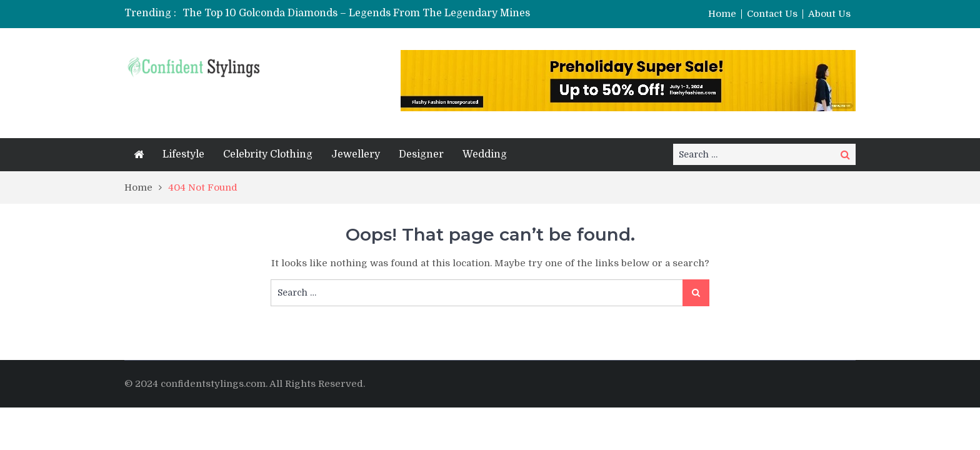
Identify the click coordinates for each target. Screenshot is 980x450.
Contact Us (772, 14)
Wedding (485, 154)
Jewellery (356, 154)
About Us (829, 14)
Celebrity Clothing (268, 154)
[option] (392, 13)
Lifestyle (183, 154)
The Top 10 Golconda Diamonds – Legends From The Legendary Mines (356, 13)
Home (722, 14)
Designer (421, 154)
